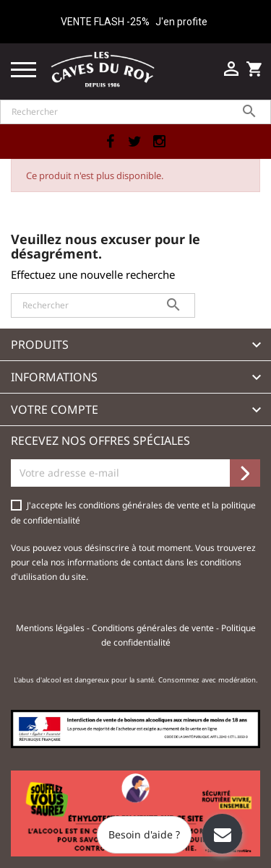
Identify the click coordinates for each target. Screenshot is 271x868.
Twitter (135, 142)
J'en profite (181, 22)
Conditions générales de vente (154, 628)
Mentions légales (51, 628)
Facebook (111, 142)
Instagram (160, 142)
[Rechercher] (135, 112)
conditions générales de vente (140, 505)
